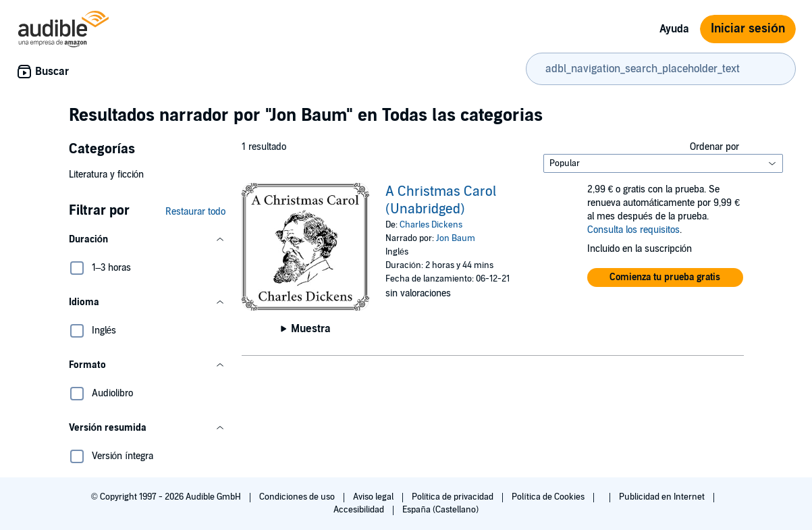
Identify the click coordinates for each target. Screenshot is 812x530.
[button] (147, 240)
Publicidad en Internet (663, 497)
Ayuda (674, 29)
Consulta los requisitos (633, 230)
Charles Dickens (431, 225)
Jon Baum (456, 238)
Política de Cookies (549, 497)
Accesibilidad (360, 510)
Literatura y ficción (107, 175)
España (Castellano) (440, 510)
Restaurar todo (195, 212)
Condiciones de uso (298, 497)
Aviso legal (374, 497)
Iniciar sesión (748, 29)
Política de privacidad (454, 497)
